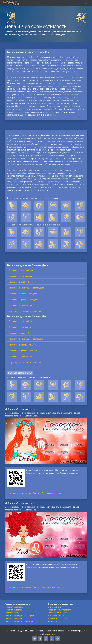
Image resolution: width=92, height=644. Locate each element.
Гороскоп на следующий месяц (19, 621)
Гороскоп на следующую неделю (20, 616)
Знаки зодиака (54, 607)
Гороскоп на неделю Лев (20, 333)
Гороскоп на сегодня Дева (21, 270)
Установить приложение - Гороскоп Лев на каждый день (35, 587)
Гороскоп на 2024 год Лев (21, 357)
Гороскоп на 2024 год (57, 613)
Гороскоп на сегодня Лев (20, 321)
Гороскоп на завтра (13, 610)
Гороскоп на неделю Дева (21, 282)
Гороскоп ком (49, 634)
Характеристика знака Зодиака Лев (25, 363)
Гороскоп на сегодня (14, 607)
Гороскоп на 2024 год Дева (21, 306)
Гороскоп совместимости (59, 610)
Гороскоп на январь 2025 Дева (23, 294)
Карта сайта (53, 621)
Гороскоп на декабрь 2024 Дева (23, 300)
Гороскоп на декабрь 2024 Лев (23, 351)
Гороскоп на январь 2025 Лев (22, 345)
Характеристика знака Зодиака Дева (26, 311)
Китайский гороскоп (57, 616)
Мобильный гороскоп (58, 619)
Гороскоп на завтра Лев (20, 327)
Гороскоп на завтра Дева (20, 276)
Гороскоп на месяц (13, 619)
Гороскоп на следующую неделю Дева (27, 288)
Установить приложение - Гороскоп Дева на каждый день (35, 493)
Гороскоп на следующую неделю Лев (26, 339)
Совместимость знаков (20, 373)
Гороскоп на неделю (14, 613)
